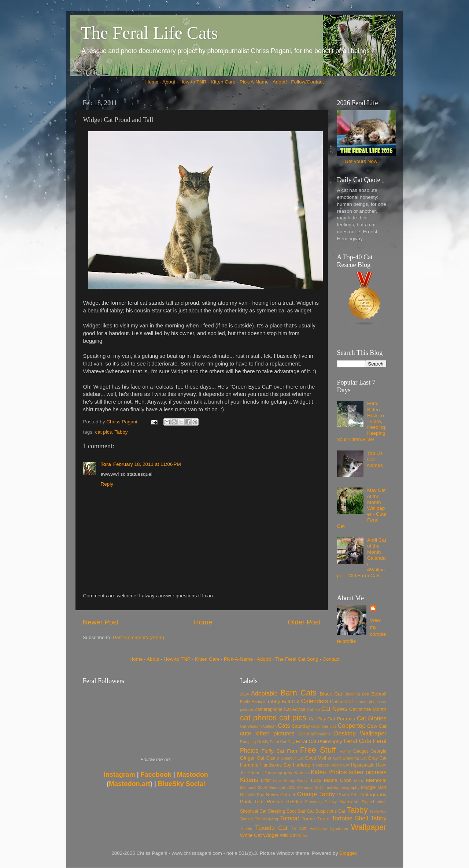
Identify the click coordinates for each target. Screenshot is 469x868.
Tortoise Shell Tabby (359, 818)
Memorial (376, 780)
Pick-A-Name (254, 82)
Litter (266, 780)
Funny (345, 751)
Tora (106, 464)
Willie (303, 835)
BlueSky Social (182, 784)
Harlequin (304, 765)
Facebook (156, 775)
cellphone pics (324, 726)
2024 (244, 694)
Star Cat (305, 811)
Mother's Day (252, 795)
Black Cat (331, 694)
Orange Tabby (316, 794)
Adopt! (280, 82)
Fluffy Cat (273, 751)
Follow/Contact (307, 82)
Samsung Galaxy (321, 802)
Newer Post (101, 622)
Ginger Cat (252, 758)
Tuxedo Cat (271, 828)
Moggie (368, 787)
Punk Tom (252, 802)
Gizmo (272, 758)
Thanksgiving (266, 819)
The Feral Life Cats (150, 33)
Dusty (263, 742)
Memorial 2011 (311, 787)
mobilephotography (343, 787)
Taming (246, 819)
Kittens (249, 780)
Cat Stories (372, 718)
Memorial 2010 (282, 787)
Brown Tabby (266, 702)
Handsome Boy (276, 765)
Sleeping (276, 811)
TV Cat (299, 828)
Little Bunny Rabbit (291, 780)
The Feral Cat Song (297, 659)
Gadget (361, 751)
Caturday (301, 726)
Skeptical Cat (253, 811)
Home (152, 82)
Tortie (323, 819)
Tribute (246, 828)
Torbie (308, 819)
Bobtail (379, 694)
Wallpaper (369, 827)
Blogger (348, 853)
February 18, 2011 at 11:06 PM (147, 464)
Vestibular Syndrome (329, 828)
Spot (291, 811)
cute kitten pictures (267, 733)
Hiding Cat (340, 765)
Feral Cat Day (282, 742)
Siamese (349, 802)
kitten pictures (368, 772)
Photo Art (347, 795)
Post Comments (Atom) (139, 637)
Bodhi (245, 702)
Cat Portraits (341, 719)
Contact (331, 659)
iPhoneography (277, 773)
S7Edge (294, 802)
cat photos (258, 718)
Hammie (249, 765)
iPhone (254, 773)
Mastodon (193, 775)
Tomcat (289, 818)
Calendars (315, 701)
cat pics (104, 432)
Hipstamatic (363, 765)
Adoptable (264, 693)
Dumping (248, 742)
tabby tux (378, 811)
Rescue (275, 802)
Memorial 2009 (253, 787)
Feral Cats (357, 741)
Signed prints (374, 802)
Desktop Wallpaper (360, 733)
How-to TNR (193, 82)
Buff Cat (290, 702)
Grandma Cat (355, 758)
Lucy (316, 780)
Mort (382, 787)
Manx (359, 780)
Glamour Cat (292, 758)
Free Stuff (318, 750)
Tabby (121, 432)
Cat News (334, 709)
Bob (365, 694)
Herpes (323, 765)
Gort (337, 758)
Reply (107, 484)
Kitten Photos (329, 772)
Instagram (119, 775)
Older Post (304, 622)
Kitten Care (223, 82)
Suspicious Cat (330, 811)
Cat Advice (295, 709)
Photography (372, 795)
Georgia (378, 751)
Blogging (352, 694)
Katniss (302, 773)
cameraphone (269, 709)
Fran (292, 751)
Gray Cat (377, 758)
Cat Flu (313, 709)
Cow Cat (377, 726)
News (272, 795)
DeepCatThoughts (314, 734)
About (169, 82)
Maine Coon (338, 780)
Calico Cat (341, 702)
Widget (271, 835)
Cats (284, 726)
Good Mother (318, 758)
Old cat (288, 795)
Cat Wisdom (251, 726)
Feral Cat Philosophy (319, 741)
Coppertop (352, 726)
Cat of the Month (368, 709)
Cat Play (317, 719)
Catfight (270, 726)
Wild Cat (288, 835)
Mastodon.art (130, 784)
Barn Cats (298, 693)
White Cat (251, 835)
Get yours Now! (361, 161)
